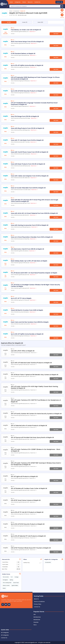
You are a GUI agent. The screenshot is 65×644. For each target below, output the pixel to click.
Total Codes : (11, 565)
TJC (12, 577)
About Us (30, 2)
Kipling (11, 580)
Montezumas (37, 617)
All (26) (9, 22)
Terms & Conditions (39, 602)
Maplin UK (23, 11)
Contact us (37, 607)
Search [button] (59, 2)
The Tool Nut (6, 577)
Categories (18, 2)
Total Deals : (11, 567)
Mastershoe (37, 620)
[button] (62, 16)
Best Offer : (11, 569)
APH (35, 614)
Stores (24, 2)
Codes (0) (25, 22)
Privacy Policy (38, 604)
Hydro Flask (16, 583)
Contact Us (37, 2)
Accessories (16, 11)
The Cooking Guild (7, 583)
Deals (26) (40, 22)
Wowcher (36, 622)
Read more (32, 32)
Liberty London (6, 585)
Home (11, 2)
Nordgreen (5, 580)
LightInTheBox (15, 585)
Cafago (16, 577)
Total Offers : (11, 562)
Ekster (4, 588)
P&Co (35, 625)
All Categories (5, 633)
